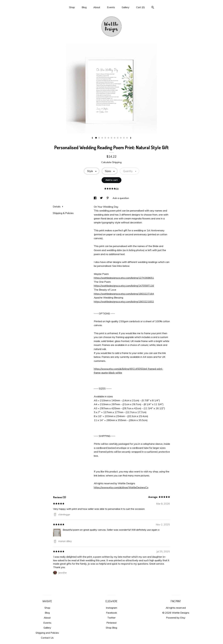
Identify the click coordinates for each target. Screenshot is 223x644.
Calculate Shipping (111, 162)
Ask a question (121, 198)
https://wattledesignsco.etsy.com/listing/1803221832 (124, 302)
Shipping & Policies (63, 213)
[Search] (153, 8)
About (97, 7)
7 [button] (115, 138)
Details (58, 207)
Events (111, 7)
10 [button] (124, 138)
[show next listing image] (131, 138)
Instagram (111, 608)
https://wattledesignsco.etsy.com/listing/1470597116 (124, 286)
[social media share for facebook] (95, 198)
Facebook (111, 613)
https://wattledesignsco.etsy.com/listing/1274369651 (124, 278)
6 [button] (111, 138)
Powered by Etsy (176, 618)
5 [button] (108, 138)
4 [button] (105, 138)
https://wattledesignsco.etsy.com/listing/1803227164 (124, 294)
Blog (84, 7)
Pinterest (111, 623)
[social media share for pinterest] (108, 198)
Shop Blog (111, 628)
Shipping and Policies (47, 633)
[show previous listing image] (92, 138)
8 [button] (118, 138)
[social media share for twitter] (102, 198)
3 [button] (102, 138)
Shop (72, 7)
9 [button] (121, 138)
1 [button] (96, 138)
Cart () (140, 7)
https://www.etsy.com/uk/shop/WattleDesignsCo (121, 487)
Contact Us (47, 638)
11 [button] (127, 138)
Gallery (126, 7)
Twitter (111, 618)
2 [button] (99, 138)
